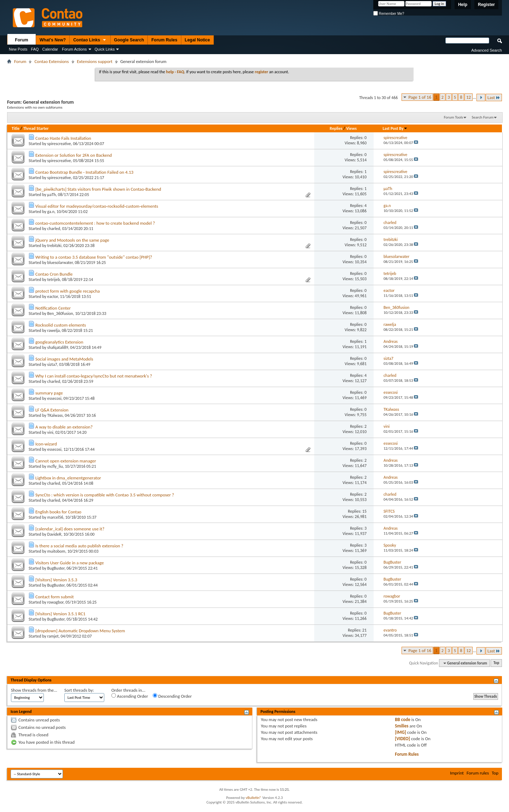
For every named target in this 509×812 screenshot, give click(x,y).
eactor (53, 296)
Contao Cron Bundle (54, 274)
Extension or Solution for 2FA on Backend (74, 155)
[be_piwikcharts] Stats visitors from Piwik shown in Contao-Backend (98, 189)
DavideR (54, 534)
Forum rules (478, 773)
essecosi (54, 398)
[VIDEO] (402, 739)
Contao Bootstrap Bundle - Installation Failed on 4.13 (84, 172)
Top (496, 663)
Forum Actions (74, 49)
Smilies (402, 726)
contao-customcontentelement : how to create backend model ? (95, 223)
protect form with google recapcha (68, 291)
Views (351, 128)
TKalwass (55, 415)
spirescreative (59, 144)
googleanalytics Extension (59, 342)
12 (469, 97)
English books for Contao (58, 512)
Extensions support (95, 61)
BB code (402, 719)
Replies (336, 128)
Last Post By (395, 128)
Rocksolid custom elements (61, 325)
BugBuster (56, 568)
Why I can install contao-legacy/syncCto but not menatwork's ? (94, 376)
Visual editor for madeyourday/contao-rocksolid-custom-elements (97, 206)
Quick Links (105, 49)
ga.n (51, 212)
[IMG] (400, 732)
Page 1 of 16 (420, 97)
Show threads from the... (34, 690)
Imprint (457, 773)
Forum (21, 40)
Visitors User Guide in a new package (70, 563)
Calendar (50, 49)
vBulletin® (254, 798)
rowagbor (55, 602)
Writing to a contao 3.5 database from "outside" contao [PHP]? (94, 257)
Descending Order (172, 696)
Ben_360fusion (60, 313)
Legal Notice (197, 40)
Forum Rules (164, 40)
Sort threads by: (79, 690)
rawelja (54, 330)
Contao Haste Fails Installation (63, 138)
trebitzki (54, 246)
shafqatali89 (58, 347)
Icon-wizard (46, 444)
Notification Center (53, 308)
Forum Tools (454, 117)
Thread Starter (36, 128)
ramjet (53, 636)
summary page (49, 393)
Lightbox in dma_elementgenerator (68, 478)
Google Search (129, 40)
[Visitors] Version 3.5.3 (56, 580)
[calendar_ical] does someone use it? (70, 529)
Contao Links (90, 40)
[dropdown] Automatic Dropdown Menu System (80, 631)
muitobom (56, 551)
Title (16, 128)
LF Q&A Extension (52, 410)
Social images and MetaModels (64, 359)
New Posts (18, 49)
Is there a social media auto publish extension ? (79, 546)
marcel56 (55, 517)
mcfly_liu (55, 466)
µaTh (52, 195)
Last (494, 97)
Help (463, 5)
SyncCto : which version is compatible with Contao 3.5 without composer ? (105, 495)
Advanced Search (487, 50)
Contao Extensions (51, 61)
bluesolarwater (60, 263)
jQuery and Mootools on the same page (72, 240)
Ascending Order (130, 696)
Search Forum (483, 117)
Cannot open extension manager (66, 461)
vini (50, 432)
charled (54, 229)
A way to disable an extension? (64, 427)
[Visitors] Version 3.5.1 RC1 (60, 614)
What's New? (53, 40)
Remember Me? (389, 14)
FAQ (35, 49)
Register (486, 5)
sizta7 (52, 364)
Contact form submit (55, 597)
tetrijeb (54, 280)
